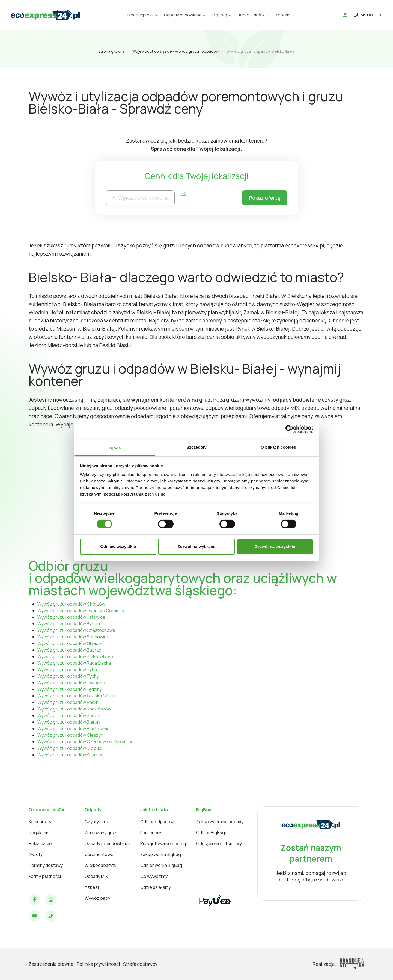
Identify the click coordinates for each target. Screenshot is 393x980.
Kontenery (151, 833)
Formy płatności (45, 876)
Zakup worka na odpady (220, 822)
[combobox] (146, 198)
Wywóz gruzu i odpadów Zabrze (69, 650)
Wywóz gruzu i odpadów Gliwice (69, 643)
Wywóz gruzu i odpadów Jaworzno (72, 683)
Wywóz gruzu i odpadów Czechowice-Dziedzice (86, 742)
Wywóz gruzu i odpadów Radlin (68, 702)
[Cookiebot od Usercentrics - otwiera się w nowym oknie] (289, 429)
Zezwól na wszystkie (275, 547)
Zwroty (36, 854)
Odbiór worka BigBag (161, 865)
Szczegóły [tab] (196, 447)
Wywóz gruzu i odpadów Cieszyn (70, 735)
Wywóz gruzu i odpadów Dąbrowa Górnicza (81, 611)
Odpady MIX (96, 876)
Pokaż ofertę (264, 198)
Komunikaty (40, 822)
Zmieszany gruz (101, 833)
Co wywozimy (154, 876)
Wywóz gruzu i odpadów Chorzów (71, 604)
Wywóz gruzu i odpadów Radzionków (74, 709)
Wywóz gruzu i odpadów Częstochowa (76, 630)
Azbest (92, 887)
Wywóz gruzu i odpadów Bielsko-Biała (75, 656)
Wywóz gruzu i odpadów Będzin (69, 715)
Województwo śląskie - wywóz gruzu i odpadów (176, 51)
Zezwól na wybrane (196, 547)
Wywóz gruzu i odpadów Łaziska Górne (76, 696)
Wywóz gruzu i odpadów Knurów (70, 755)
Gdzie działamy (156, 887)
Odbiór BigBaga (212, 833)
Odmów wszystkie (118, 547)
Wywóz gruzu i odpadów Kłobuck (70, 748)
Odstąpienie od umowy (219, 843)
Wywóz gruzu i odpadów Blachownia (73, 729)
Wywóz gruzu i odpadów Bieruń (69, 722)
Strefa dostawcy (140, 964)
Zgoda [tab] (115, 448)
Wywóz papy (97, 898)
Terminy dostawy (46, 865)
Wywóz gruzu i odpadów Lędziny (70, 689)
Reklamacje (40, 843)
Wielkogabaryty (100, 865)
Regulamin (39, 833)
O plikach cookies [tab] (278, 447)
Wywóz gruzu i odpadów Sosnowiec (73, 637)
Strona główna (111, 51)
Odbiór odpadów (157, 822)
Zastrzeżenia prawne (51, 964)
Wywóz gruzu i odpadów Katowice (71, 617)
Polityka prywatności (98, 964)
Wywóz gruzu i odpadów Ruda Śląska (74, 663)
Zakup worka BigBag (161, 854)
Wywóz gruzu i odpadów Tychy (68, 676)
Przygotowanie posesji (163, 843)
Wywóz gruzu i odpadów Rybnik (69, 670)
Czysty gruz (97, 822)
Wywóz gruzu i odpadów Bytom (69, 624)
